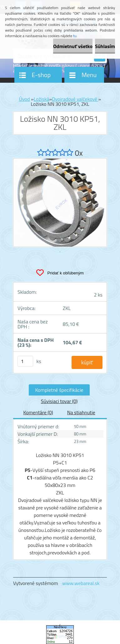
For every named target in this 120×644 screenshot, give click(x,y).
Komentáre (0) (38, 412)
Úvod (25, 99)
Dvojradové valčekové (75, 99)
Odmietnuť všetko (73, 46)
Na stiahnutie (81, 412)
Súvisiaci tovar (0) (59, 401)
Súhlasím (105, 46)
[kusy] (25, 361)
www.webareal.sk (81, 583)
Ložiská (42, 99)
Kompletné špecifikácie (59, 390)
